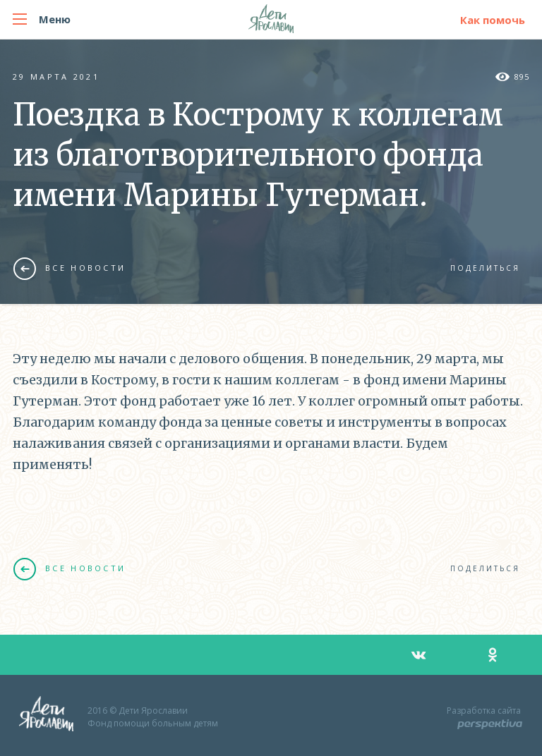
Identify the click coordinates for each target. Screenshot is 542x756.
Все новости (70, 268)
